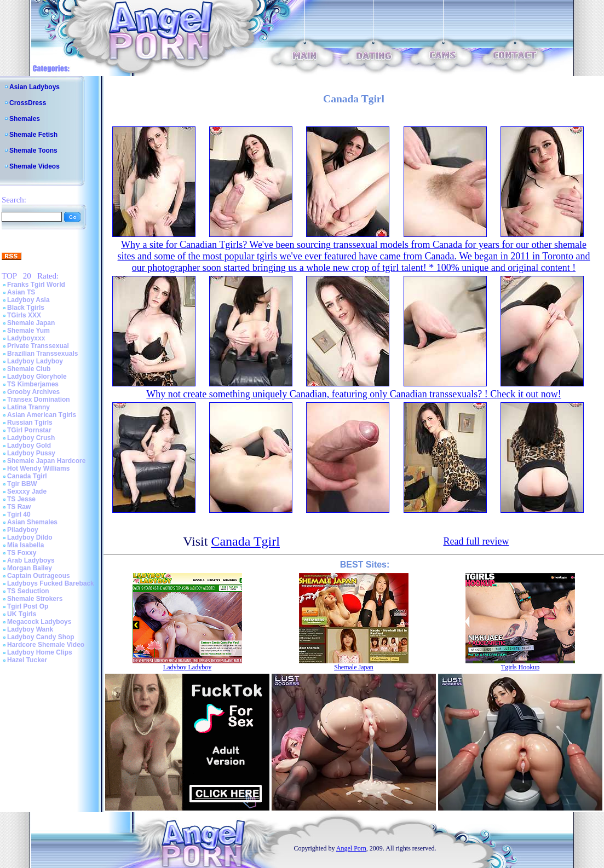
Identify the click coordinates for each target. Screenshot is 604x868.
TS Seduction (28, 591)
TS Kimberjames (33, 384)
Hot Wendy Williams (38, 468)
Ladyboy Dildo (30, 537)
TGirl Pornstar (29, 430)
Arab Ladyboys (31, 560)
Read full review (476, 541)
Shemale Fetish (33, 135)
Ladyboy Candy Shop (41, 637)
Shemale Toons (33, 151)
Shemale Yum (28, 331)
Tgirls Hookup (520, 667)
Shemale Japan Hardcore (46, 461)
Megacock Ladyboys (39, 622)
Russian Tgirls (30, 423)
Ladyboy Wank (30, 629)
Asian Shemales (32, 522)
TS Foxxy (22, 553)
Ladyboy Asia (28, 300)
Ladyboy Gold (29, 445)
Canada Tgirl (27, 476)
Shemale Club (29, 369)
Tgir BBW (22, 484)
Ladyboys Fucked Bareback (51, 583)
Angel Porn (351, 848)
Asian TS (21, 292)
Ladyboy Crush (31, 438)
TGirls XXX (24, 315)
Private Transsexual (38, 346)
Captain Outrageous (39, 576)
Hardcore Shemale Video (46, 645)
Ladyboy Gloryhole (37, 377)
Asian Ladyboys (34, 87)
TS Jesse (21, 499)
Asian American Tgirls (42, 415)
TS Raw (19, 507)
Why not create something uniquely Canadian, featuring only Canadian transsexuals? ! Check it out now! (353, 394)
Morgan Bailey (30, 568)
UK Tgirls (22, 614)
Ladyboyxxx (26, 338)
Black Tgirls (26, 308)
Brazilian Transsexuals (42, 354)
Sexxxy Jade (27, 491)
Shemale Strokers (35, 599)
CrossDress (28, 103)
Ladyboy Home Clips (40, 652)
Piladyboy (23, 530)
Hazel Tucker (27, 660)
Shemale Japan (31, 323)
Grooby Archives (33, 392)
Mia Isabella (25, 545)
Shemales (25, 119)
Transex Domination (39, 400)
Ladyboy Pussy (31, 453)
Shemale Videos (34, 166)
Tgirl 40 (19, 514)
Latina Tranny (28, 407)
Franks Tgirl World (36, 285)
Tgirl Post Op (28, 606)
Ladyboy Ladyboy (35, 361)
